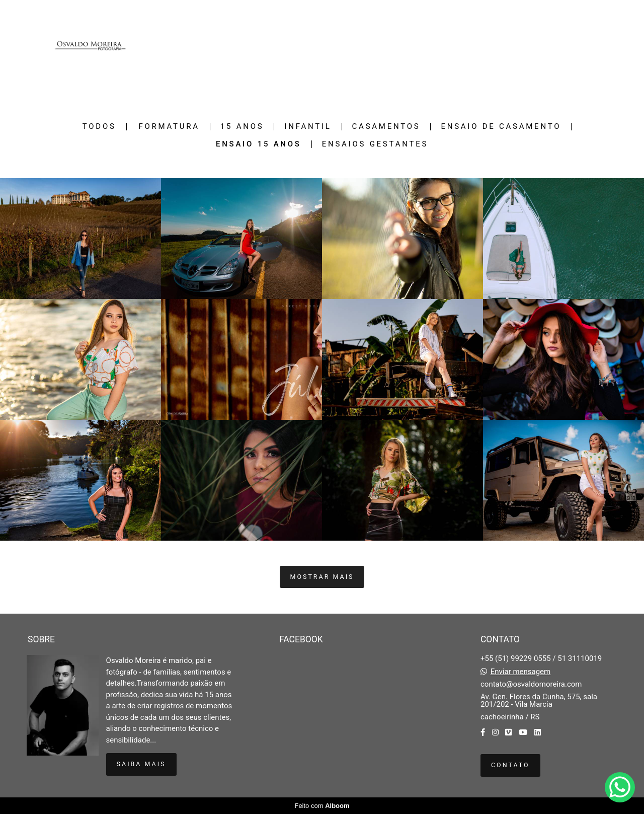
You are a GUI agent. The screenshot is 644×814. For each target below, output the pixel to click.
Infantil (308, 127)
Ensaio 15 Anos (259, 144)
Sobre (554, 46)
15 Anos (242, 127)
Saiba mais (141, 764)
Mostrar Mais (322, 577)
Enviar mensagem (521, 672)
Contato (590, 46)
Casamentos (386, 127)
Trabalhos (471, 46)
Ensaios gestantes (375, 144)
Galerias (517, 46)
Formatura (169, 127)
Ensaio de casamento (501, 127)
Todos (99, 127)
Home (431, 46)
